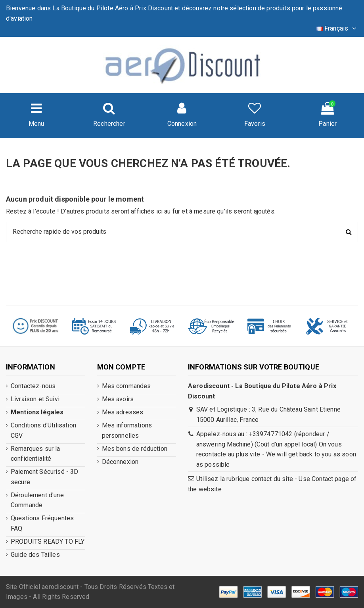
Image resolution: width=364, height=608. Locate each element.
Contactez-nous (33, 386)
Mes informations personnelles (127, 430)
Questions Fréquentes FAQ (42, 523)
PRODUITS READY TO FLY (48, 542)
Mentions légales (37, 412)
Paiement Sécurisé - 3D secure (45, 477)
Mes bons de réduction (135, 449)
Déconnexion (120, 462)
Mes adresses (123, 412)
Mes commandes (126, 386)
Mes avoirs (118, 399)
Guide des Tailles (35, 555)
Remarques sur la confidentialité (35, 454)
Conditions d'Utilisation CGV (43, 430)
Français (337, 28)
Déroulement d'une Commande (37, 500)
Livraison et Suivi (35, 399)
